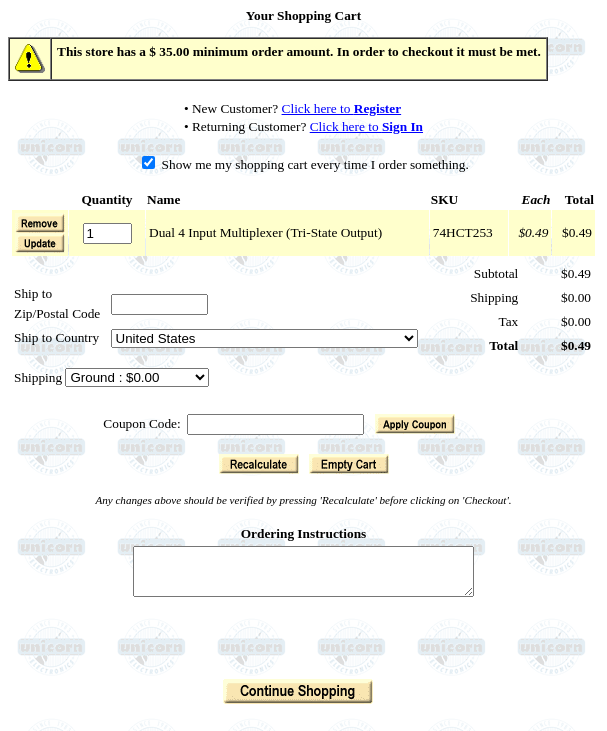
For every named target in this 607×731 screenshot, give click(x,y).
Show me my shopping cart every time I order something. (305, 164)
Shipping (39, 377)
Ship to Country (56, 337)
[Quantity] (107, 233)
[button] (40, 243)
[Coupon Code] (275, 424)
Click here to (342, 108)
